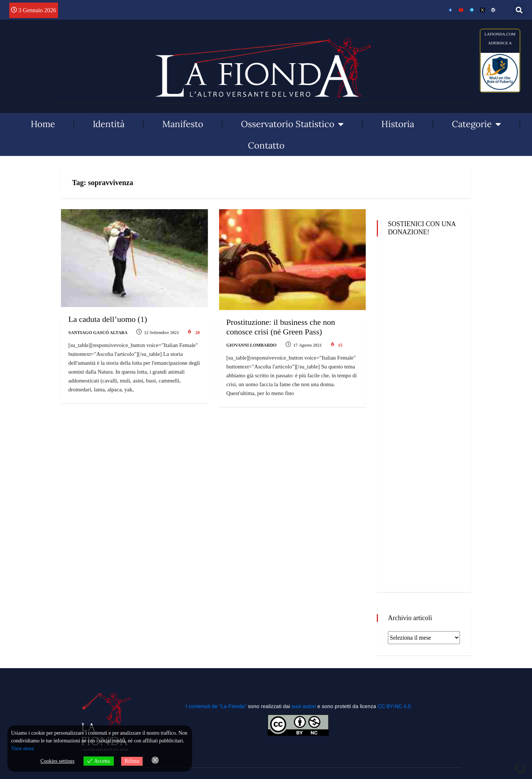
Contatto (266, 145)
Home (43, 124)
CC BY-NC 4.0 (394, 706)
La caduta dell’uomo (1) (108, 319)
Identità (109, 124)
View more (23, 749)
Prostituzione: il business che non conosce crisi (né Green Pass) (281, 327)
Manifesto (183, 124)
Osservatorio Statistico (292, 124)
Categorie (476, 124)
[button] (519, 10)
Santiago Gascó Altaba (98, 333)
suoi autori (304, 706)
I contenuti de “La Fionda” (216, 706)
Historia (398, 124)
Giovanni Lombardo (252, 345)
